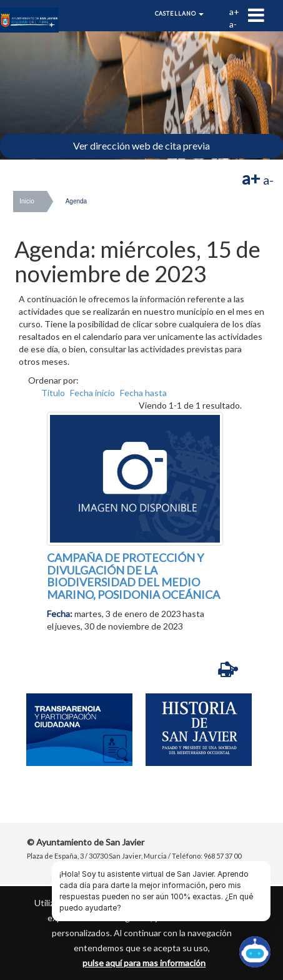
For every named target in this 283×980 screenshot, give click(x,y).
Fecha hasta (143, 393)
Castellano (180, 13)
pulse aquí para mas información (144, 963)
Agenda (76, 201)
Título (53, 393)
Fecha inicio (92, 393)
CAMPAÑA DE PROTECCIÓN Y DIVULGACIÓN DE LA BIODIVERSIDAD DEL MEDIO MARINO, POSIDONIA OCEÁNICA (133, 576)
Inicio (27, 201)
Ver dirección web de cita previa (141, 145)
